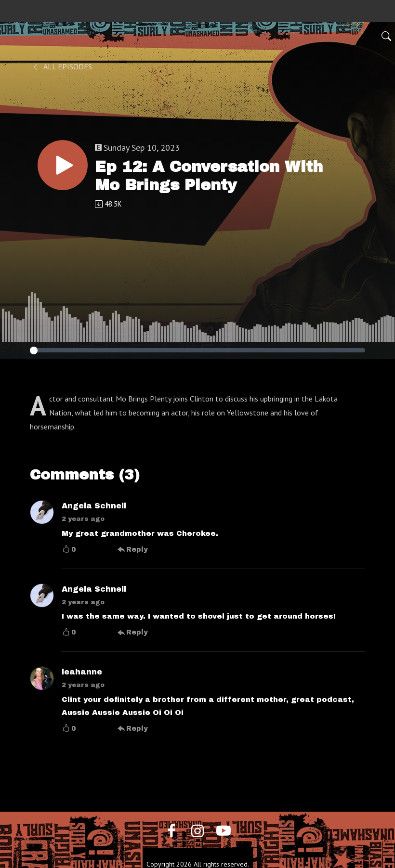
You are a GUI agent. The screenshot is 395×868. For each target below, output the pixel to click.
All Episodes (62, 66)
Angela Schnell (94, 506)
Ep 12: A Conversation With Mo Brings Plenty (209, 176)
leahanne (82, 672)
